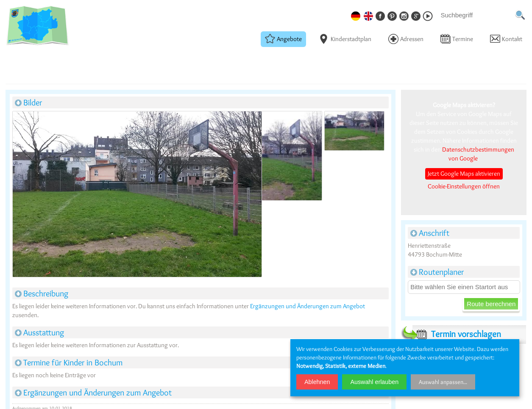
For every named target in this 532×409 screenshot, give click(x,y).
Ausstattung (39, 332)
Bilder (28, 102)
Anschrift (430, 233)
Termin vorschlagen (457, 334)
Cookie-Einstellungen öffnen (464, 186)
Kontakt (506, 39)
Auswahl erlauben (374, 382)
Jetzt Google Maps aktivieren (464, 174)
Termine (457, 39)
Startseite (16, 57)
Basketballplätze (48, 57)
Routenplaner (437, 272)
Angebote (283, 39)
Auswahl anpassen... (443, 382)
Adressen (406, 39)
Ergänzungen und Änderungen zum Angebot (308, 306)
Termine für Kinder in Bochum (69, 362)
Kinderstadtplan (345, 39)
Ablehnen (317, 382)
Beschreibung (42, 293)
